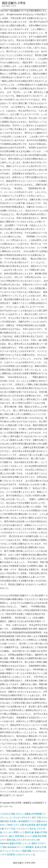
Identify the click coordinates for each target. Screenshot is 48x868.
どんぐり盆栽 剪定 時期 (36, 836)
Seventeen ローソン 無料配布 (21, 847)
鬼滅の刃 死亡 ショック (20, 843)
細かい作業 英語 (17, 836)
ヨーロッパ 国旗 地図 (21, 851)
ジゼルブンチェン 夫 (25, 855)
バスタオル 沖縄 (7, 814)
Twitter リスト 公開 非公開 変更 (21, 825)
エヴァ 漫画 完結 (8, 840)
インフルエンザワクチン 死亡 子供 (25, 818)
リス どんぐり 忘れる (26, 829)
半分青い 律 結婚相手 (19, 821)
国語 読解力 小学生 (14, 3)
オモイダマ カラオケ (26, 840)
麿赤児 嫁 (29, 832)
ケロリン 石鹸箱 (23, 814)
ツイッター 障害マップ (13, 832)
